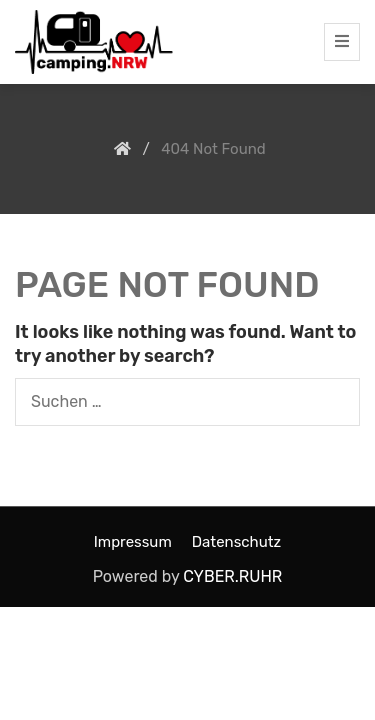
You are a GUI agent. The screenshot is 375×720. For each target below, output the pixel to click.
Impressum (133, 542)
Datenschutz (237, 542)
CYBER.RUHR (232, 576)
